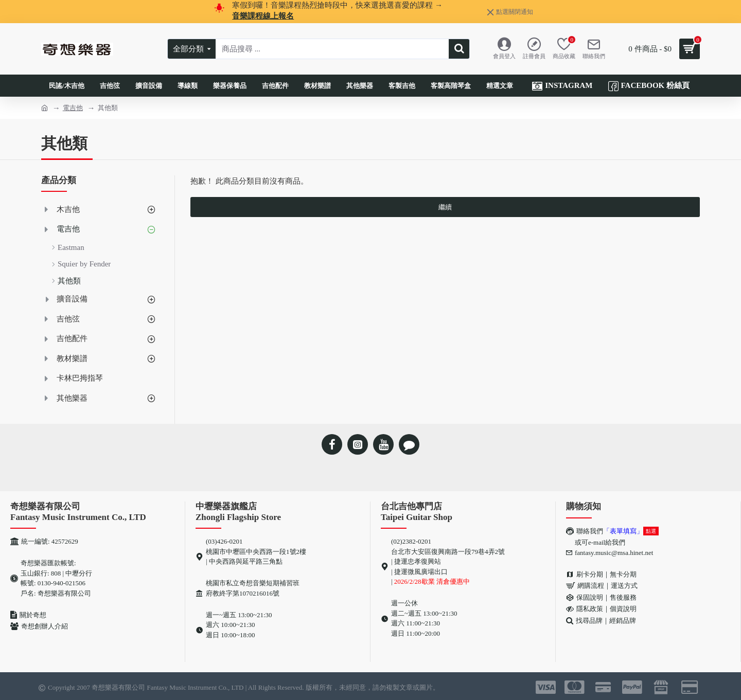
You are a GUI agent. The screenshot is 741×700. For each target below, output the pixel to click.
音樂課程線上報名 (263, 16)
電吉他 (73, 108)
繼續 (445, 207)
